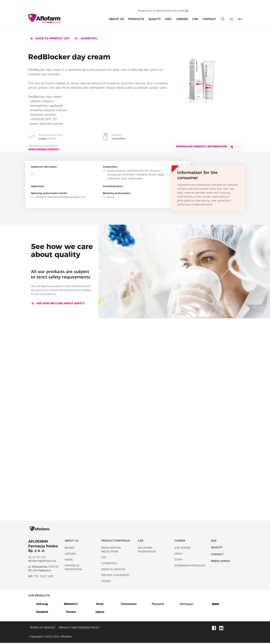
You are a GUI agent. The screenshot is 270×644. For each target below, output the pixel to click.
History (70, 555)
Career (182, 19)
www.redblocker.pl (44, 149)
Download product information (205, 147)
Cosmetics (86, 38)
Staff (178, 561)
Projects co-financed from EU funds (163, 11)
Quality (155, 19)
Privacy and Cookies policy (79, 628)
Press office (220, 562)
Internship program (190, 566)
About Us (116, 19)
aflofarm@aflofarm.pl (42, 562)
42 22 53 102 (37, 558)
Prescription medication (111, 551)
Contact (209, 19)
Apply (178, 555)
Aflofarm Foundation (147, 551)
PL (232, 19)
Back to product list (50, 38)
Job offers (183, 549)
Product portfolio (116, 542)
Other (106, 582)
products (136, 19)
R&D (168, 19)
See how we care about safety (58, 303)
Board (70, 549)
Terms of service (42, 628)
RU (240, 19)
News (69, 561)
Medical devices (113, 570)
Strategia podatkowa (73, 568)
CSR (195, 19)
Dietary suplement (115, 576)
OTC (104, 558)
